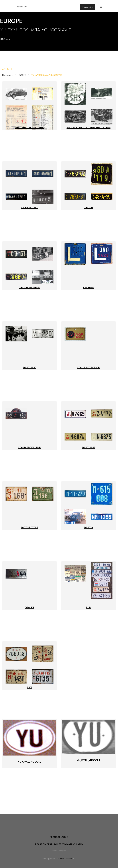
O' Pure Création (65, 859)
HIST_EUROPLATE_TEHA (29, 127)
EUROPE (22, 75)
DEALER (29, 607)
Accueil (7, 69)
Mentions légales (59, 850)
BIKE (29, 687)
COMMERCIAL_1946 (30, 447)
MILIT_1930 (30, 367)
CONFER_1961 (30, 207)
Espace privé (88, 7)
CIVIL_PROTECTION (88, 367)
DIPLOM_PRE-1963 (29, 287)
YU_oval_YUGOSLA (89, 760)
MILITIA (88, 527)
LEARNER (88, 287)
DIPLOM (89, 207)
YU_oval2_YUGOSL (30, 762)
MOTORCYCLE (30, 527)
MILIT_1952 (89, 447)
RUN (89, 607)
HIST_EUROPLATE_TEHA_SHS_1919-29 (88, 127)
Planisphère (7, 75)
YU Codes (5, 39)
